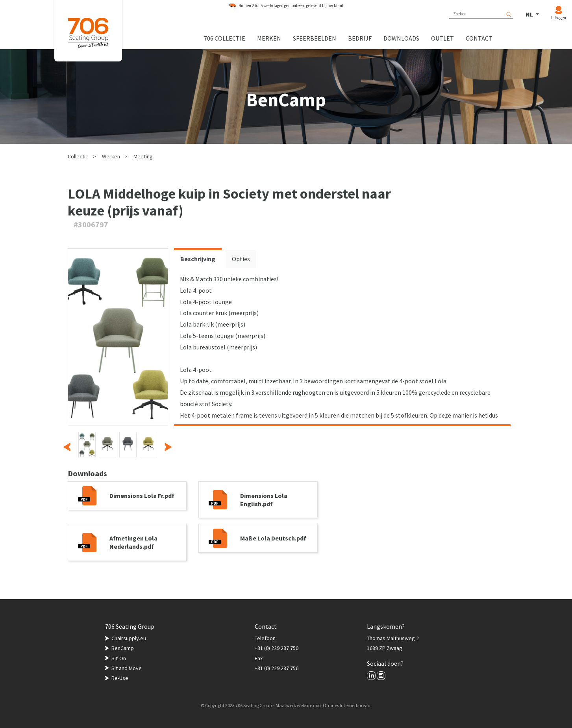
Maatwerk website (294, 705)
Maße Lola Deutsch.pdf (273, 538)
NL (530, 14)
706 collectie (225, 38)
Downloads (401, 38)
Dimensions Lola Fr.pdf (142, 496)
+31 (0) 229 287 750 (277, 648)
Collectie (78, 156)
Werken (111, 156)
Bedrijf (360, 38)
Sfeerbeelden (315, 38)
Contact (479, 38)
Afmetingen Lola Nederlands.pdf (133, 542)
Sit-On (119, 658)
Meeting (143, 156)
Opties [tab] (241, 259)
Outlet (442, 38)
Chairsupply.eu (129, 638)
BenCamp (123, 648)
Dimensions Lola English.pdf (264, 500)
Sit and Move (127, 668)
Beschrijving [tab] (198, 259)
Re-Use (120, 678)
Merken (269, 38)
